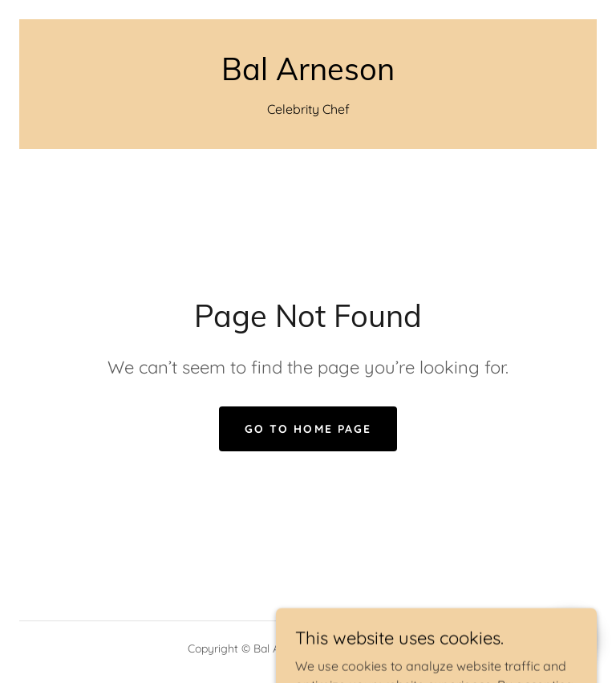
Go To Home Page (308, 429)
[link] (308, 75)
